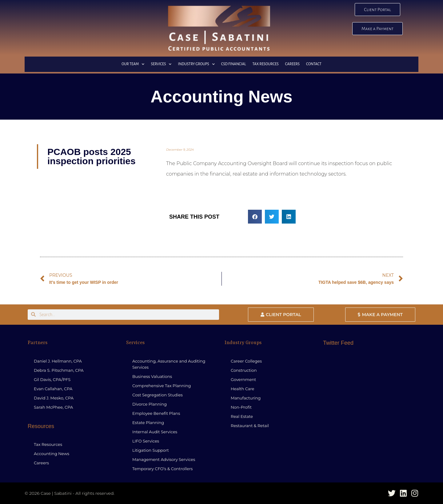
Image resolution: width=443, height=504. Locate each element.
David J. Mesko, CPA (54, 398)
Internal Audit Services (155, 432)
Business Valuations (152, 376)
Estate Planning (148, 423)
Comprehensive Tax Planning (162, 386)
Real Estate (242, 416)
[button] (255, 217)
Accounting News (52, 454)
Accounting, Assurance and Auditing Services (169, 364)
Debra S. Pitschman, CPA (59, 370)
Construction (244, 370)
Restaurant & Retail (250, 426)
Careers (292, 64)
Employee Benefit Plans (156, 413)
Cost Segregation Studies (158, 395)
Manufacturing (246, 398)
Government (243, 379)
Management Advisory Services (164, 459)
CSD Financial (234, 64)
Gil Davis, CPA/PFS (52, 379)
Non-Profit (241, 407)
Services (161, 64)
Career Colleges (246, 361)
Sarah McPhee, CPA (53, 407)
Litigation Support (151, 450)
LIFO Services (146, 441)
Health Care (242, 389)
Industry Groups (196, 64)
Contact (314, 64)
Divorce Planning (150, 404)
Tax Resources (265, 64)
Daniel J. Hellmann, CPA (58, 361)
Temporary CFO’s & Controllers (162, 469)
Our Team (133, 64)
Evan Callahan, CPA (53, 389)
